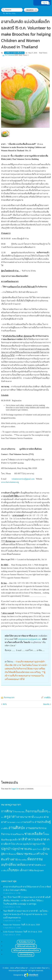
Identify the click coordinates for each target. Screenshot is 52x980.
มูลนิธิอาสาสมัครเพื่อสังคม (14, 53)
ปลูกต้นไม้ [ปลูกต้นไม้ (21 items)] (27, 844)
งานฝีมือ (47, 698)
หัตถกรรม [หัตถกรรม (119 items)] (35, 859)
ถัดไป (5, 704)
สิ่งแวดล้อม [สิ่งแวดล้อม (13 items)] (23, 860)
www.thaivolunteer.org (10, 482)
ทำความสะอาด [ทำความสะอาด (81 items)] (35, 839)
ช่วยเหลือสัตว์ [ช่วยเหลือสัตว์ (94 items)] (34, 834)
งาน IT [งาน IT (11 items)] (19, 822)
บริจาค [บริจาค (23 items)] (19, 844)
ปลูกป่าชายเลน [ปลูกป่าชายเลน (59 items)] (22, 849)
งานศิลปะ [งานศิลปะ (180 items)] (17, 828)
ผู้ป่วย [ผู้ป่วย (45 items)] (46, 849)
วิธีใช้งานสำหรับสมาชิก (26, 946)
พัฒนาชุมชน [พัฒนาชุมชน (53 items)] (24, 854)
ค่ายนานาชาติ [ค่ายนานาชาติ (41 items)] (26, 817)
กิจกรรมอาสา (9, 698)
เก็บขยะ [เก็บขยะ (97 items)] (13, 870)
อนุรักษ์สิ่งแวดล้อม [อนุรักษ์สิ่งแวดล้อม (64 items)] (13, 865)
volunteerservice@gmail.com (23, 479)
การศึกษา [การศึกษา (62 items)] (8, 811)
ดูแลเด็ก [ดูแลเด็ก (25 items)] (14, 840)
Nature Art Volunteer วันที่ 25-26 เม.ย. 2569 (22, 925)
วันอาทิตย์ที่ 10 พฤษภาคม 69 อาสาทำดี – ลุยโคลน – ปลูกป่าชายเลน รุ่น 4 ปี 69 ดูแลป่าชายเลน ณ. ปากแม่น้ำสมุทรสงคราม (26, 914)
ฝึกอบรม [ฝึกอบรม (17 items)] (12, 854)
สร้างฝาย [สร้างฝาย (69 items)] (12, 859)
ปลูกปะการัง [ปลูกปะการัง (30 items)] (39, 844)
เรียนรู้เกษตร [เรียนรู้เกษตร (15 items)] (39, 871)
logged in (15, 789)
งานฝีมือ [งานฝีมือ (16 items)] (5, 828)
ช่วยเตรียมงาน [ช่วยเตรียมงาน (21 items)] (17, 834)
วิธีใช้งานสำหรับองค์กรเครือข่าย (26, 950)
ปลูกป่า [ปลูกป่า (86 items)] (6, 849)
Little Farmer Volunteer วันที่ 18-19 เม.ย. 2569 (23, 932)
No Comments (10, 55)
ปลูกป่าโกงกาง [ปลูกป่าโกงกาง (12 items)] (37, 849)
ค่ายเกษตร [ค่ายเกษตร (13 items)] (12, 822)
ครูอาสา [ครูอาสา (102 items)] (10, 817)
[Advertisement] (26, 747)
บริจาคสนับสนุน (26, 955)
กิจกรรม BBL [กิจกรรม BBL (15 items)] (20, 812)
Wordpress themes (31, 975)
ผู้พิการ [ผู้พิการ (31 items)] (5, 854)
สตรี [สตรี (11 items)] (34, 854)
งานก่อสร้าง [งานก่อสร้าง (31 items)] (28, 822)
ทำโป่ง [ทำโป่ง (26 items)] (12, 844)
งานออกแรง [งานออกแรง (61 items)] (34, 828)
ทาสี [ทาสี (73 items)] (21, 839)
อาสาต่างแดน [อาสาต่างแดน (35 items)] (34, 865)
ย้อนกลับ (46, 704)
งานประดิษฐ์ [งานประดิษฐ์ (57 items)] (43, 822)
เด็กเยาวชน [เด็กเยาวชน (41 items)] (26, 870)
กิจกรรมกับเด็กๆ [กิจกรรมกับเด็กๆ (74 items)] (37, 811)
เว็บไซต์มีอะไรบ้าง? (26, 942)
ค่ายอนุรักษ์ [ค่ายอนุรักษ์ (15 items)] (39, 817)
